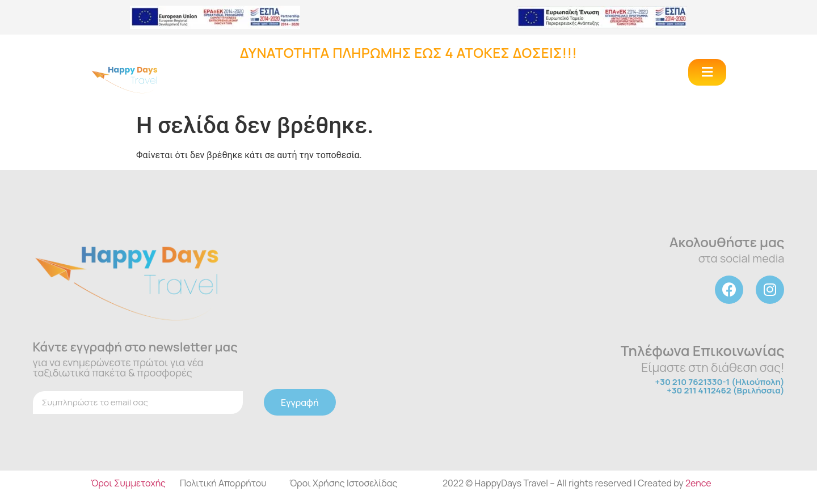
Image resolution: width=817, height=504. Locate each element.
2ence (698, 483)
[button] (707, 72)
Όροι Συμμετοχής (128, 483)
